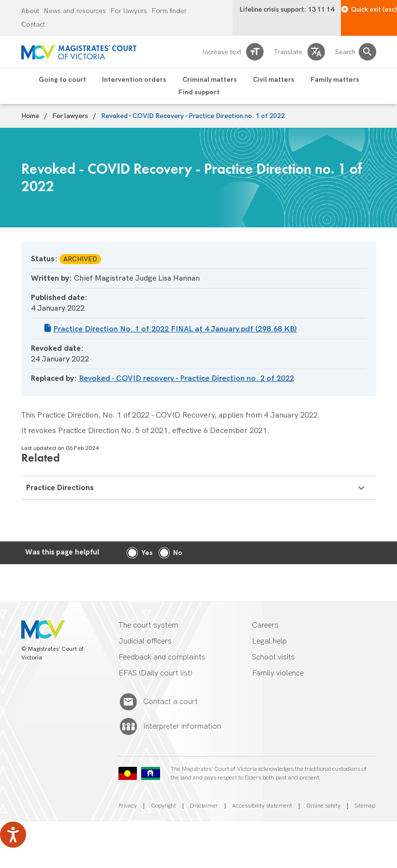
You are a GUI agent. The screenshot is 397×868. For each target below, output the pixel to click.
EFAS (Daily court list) (155, 673)
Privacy (128, 806)
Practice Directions (195, 488)
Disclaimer (204, 806)
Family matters (335, 80)
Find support (199, 92)
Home (30, 116)
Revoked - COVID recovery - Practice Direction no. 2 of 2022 (186, 379)
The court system (148, 625)
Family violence (278, 673)
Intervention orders (134, 80)
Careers (265, 625)
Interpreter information (182, 727)
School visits (273, 657)
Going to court (62, 80)
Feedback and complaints (162, 657)
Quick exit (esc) (369, 9)
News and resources (75, 11)
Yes (147, 553)
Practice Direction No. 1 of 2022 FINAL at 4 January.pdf (175, 329)
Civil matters (274, 80)
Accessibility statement (262, 806)
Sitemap (365, 806)
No (178, 553)
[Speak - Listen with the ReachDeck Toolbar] (13, 835)
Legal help (269, 641)
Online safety (323, 806)
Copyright (163, 806)
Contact (33, 25)
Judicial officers (145, 641)
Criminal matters (210, 80)
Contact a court (170, 702)
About (30, 11)
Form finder (169, 11)
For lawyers (129, 11)
